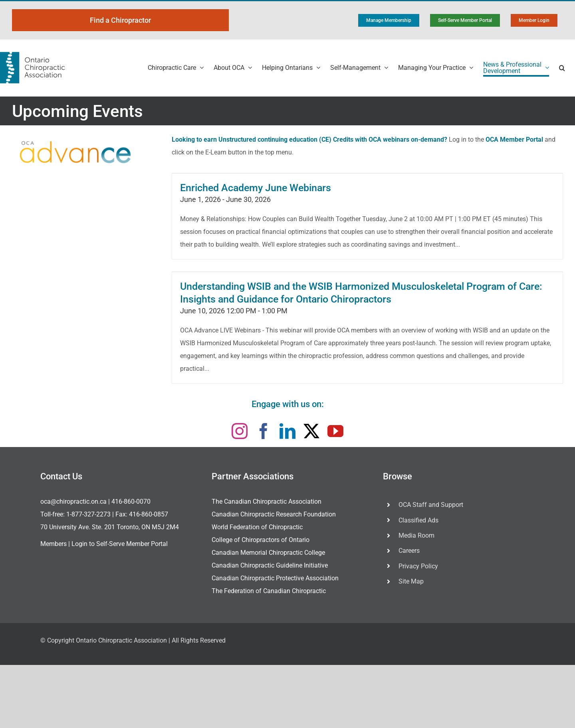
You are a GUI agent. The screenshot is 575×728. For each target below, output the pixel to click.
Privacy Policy (418, 566)
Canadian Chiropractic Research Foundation (274, 514)
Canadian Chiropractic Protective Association (275, 578)
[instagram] (240, 431)
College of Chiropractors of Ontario (261, 540)
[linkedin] (287, 431)
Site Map (411, 581)
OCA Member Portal (514, 139)
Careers (409, 551)
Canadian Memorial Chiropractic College (268, 553)
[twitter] (311, 431)
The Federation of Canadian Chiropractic (269, 591)
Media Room (416, 535)
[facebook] (264, 431)
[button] (562, 68)
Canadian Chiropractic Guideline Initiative (270, 565)
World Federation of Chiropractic (257, 527)
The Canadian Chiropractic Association (267, 501)
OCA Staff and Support (431, 505)
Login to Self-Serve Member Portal (120, 544)
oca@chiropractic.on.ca (73, 501)
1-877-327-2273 (88, 514)
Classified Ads (418, 520)
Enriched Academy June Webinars (256, 188)
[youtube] (335, 431)
